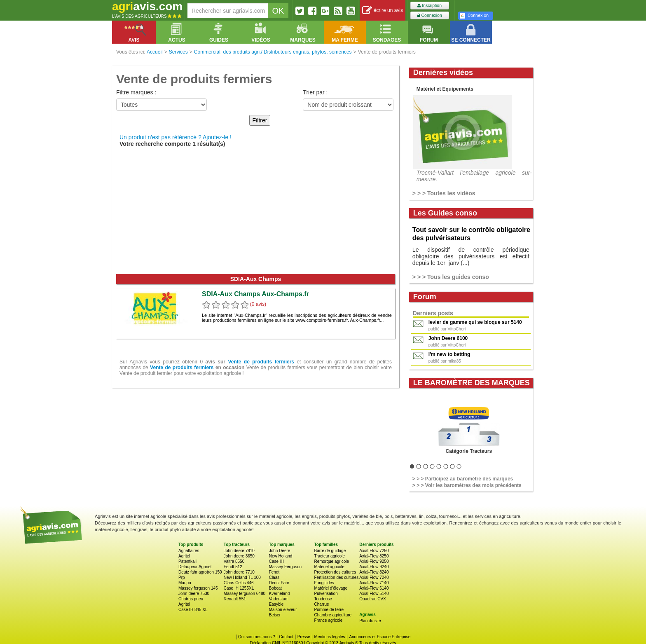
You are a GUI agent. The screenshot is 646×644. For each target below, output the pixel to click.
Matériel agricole (329, 567)
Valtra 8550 (234, 561)
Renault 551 (235, 599)
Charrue (321, 604)
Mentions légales (330, 637)
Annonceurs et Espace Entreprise (380, 637)
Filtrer (260, 120)
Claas (274, 577)
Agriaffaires (189, 551)
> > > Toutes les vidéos (444, 193)
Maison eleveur (283, 610)
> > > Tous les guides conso (451, 277)
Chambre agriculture (333, 615)
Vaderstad (278, 599)
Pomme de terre (329, 610)
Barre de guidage (330, 551)
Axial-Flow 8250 (374, 556)
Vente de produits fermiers (261, 362)
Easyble (276, 604)
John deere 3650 (239, 556)
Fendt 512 (233, 567)
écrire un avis (383, 11)
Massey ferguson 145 (198, 588)
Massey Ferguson (285, 567)
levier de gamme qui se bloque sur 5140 (475, 322)
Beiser (275, 615)
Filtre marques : (136, 92)
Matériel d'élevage (331, 588)
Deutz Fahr (279, 583)
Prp (182, 577)
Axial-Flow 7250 (374, 551)
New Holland (281, 556)
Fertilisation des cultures (336, 577)
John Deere (280, 551)
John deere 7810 (239, 551)
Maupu (185, 583)
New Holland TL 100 (242, 577)
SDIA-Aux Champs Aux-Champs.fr (255, 294)
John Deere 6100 (448, 338)
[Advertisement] (256, 212)
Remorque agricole (331, 561)
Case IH (276, 561)
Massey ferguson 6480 (245, 594)
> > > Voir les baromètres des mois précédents (467, 485)
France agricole (328, 620)
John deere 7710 (239, 572)
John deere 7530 (194, 594)
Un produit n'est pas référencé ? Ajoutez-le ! (176, 137)
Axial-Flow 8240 (374, 572)
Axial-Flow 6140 (374, 588)
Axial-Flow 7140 (374, 583)
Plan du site (370, 621)
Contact (286, 637)
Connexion (430, 15)
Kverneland (280, 594)
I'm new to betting (449, 354)
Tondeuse (323, 599)
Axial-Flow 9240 (374, 567)
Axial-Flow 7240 (374, 577)
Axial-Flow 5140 (374, 594)
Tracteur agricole (329, 556)
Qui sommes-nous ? (256, 637)
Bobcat (275, 588)
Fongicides (324, 583)
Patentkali (187, 561)
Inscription (429, 6)
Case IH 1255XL (239, 588)
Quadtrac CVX (372, 599)
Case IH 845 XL (193, 610)
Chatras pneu (191, 599)
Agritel (184, 556)
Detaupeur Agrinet (195, 567)
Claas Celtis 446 (239, 583)
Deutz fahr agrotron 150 (200, 572)
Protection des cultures (335, 572)
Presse (304, 637)
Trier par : (315, 92)
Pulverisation (326, 594)
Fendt (274, 572)
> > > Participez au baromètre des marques (463, 479)
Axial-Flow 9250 (374, 561)
